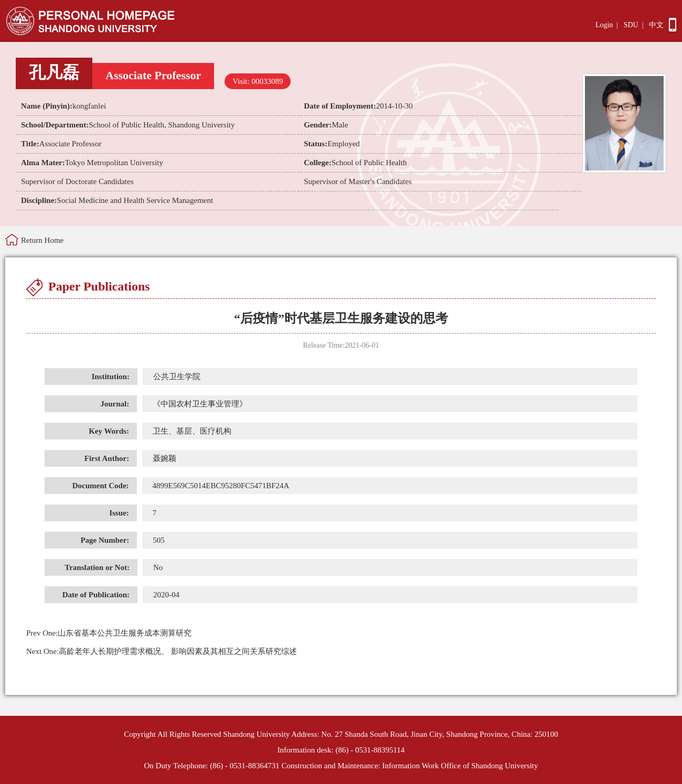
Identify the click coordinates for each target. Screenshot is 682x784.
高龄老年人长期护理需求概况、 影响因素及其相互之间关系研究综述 (162, 651)
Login (604, 25)
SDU (631, 25)
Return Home (42, 240)
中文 (656, 25)
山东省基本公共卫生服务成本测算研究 (109, 633)
